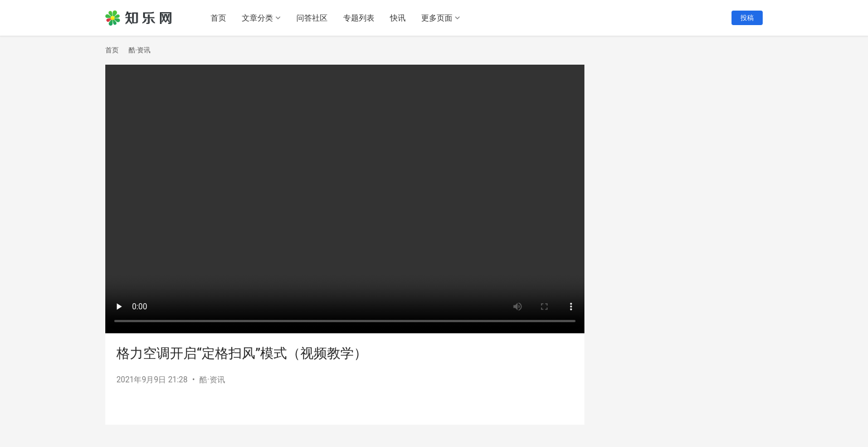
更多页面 (437, 18)
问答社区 (312, 18)
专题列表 (359, 18)
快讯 (398, 18)
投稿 (747, 18)
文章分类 (257, 18)
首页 (218, 18)
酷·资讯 (212, 380)
